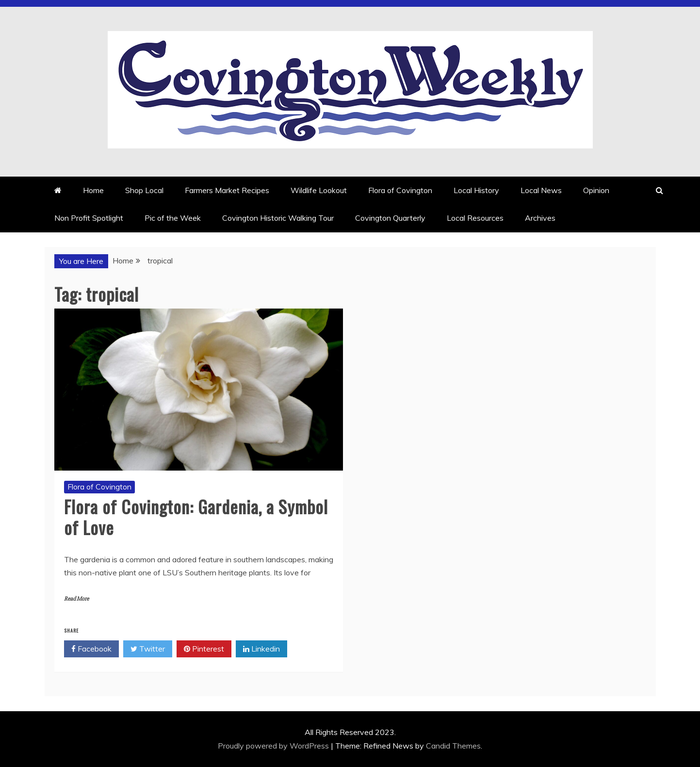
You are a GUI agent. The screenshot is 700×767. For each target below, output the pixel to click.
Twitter (148, 649)
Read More (76, 599)
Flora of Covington (400, 190)
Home (93, 190)
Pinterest (204, 649)
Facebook (91, 649)
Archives (540, 218)
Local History (476, 190)
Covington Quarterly (390, 218)
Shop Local (144, 190)
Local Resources (475, 218)
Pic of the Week (173, 218)
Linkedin (261, 649)
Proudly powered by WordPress (274, 746)
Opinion (596, 190)
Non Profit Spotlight (89, 218)
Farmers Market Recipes (227, 190)
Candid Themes (453, 746)
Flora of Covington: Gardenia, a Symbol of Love (196, 517)
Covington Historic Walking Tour (278, 218)
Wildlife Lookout (319, 190)
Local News (541, 190)
